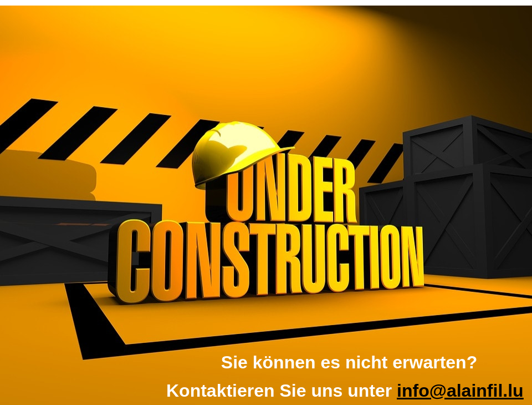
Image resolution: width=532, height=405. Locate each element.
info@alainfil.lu (460, 391)
